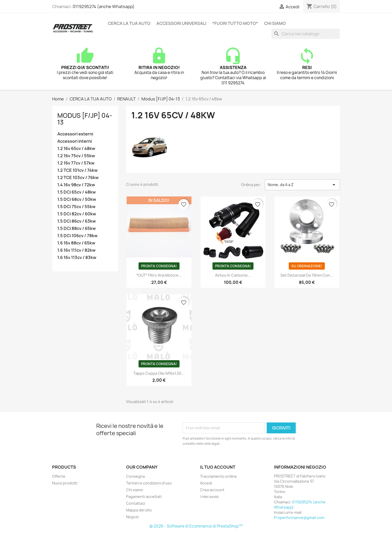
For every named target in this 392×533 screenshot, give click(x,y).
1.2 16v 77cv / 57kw (76, 163)
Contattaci (136, 503)
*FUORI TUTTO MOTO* (235, 23)
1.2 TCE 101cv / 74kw (77, 170)
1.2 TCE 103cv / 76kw (78, 178)
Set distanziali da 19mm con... (307, 275)
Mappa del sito (139, 510)
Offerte (59, 476)
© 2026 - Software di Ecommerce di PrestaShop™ (196, 526)
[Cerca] (306, 34)
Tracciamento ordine (218, 476)
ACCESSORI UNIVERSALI (181, 23)
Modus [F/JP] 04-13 (85, 119)
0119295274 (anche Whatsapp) (104, 6)
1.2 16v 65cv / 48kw (76, 149)
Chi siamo (275, 23)
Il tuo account (218, 467)
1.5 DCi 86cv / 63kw (77, 221)
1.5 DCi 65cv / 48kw (77, 192)
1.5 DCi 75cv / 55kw (76, 207)
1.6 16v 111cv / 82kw (76, 250)
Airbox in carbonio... (233, 275)
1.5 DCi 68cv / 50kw (77, 199)
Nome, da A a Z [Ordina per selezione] (302, 185)
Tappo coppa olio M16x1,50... (159, 373)
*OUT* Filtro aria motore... (159, 275)
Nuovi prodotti (65, 483)
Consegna (135, 476)
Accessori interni (75, 141)
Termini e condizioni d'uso (149, 483)
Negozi (132, 517)
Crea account (212, 490)
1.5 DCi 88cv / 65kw (77, 228)
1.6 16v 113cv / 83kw (77, 258)
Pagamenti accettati (144, 497)
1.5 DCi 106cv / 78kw (77, 236)
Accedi (206, 483)
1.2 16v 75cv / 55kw (76, 156)
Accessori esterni (75, 134)
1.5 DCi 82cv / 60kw (77, 214)
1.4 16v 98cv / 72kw (76, 185)
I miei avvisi (209, 497)
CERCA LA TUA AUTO (129, 23)
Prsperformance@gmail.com (299, 518)
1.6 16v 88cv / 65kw (76, 243)
